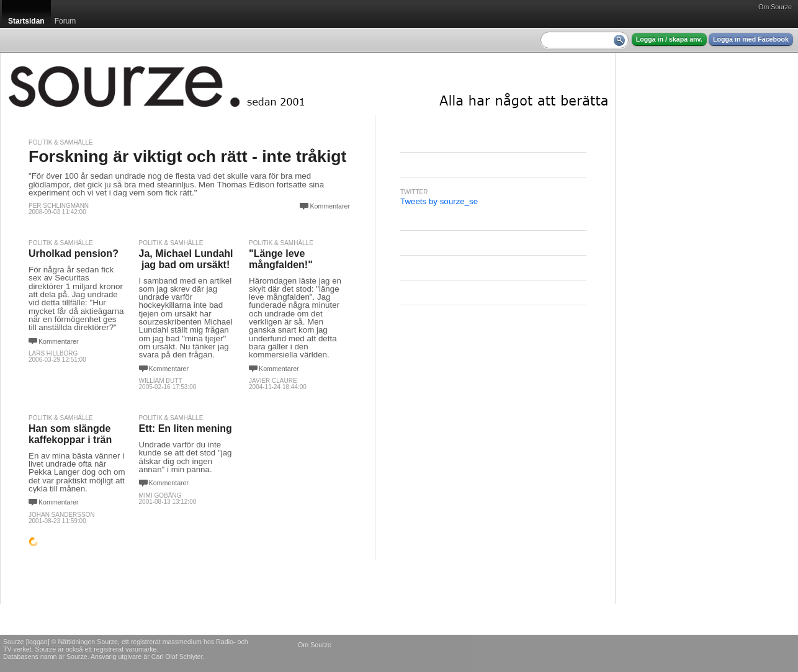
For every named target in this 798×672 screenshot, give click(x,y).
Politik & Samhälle (61, 142)
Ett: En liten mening (186, 428)
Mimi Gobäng (160, 495)
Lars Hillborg (53, 353)
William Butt (161, 381)
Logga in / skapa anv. (669, 39)
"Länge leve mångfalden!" (281, 259)
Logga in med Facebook (751, 39)
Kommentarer (330, 206)
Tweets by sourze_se (439, 201)
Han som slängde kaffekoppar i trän (70, 434)
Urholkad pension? (74, 253)
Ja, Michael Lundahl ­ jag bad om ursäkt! (186, 259)
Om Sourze (775, 7)
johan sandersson (62, 515)
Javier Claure (273, 381)
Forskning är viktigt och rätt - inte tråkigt (187, 156)
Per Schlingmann (59, 206)
